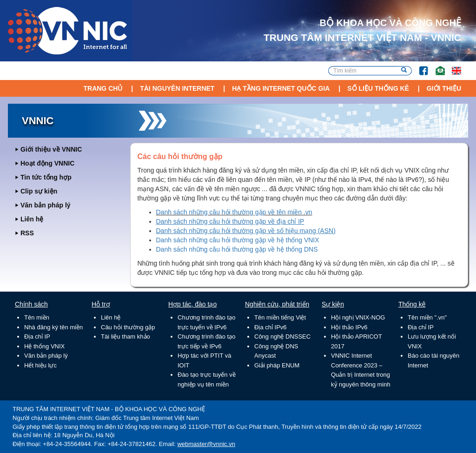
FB (419, 66)
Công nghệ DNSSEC (282, 336)
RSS (27, 233)
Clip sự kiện (39, 191)
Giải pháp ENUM (277, 365)
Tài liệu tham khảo (126, 336)
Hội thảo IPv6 (349, 327)
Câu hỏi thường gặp (128, 327)
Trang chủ (103, 88)
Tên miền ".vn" (427, 317)
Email (436, 66)
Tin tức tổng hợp (46, 177)
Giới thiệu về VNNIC (51, 149)
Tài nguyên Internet (177, 88)
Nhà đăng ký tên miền (53, 327)
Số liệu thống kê (378, 88)
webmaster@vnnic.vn (206, 444)
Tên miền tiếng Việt (280, 317)
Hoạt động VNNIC (47, 163)
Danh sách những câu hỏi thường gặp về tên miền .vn (234, 212)
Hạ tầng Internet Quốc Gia (281, 88)
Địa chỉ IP (37, 336)
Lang (452, 66)
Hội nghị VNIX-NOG (358, 317)
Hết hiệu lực (40, 365)
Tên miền (37, 317)
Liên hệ (32, 219)
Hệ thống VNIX (44, 346)
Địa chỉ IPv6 (271, 327)
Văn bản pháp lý (46, 205)
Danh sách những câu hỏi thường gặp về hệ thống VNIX (238, 240)
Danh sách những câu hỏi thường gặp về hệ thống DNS (237, 249)
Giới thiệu (444, 88)
